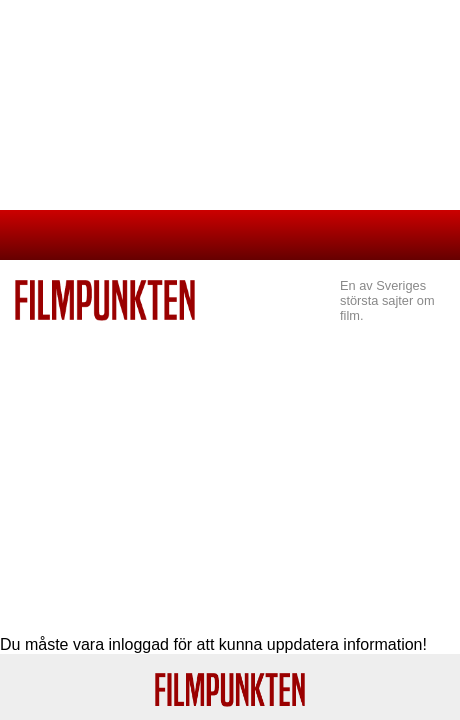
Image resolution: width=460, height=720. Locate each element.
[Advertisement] (230, 471)
